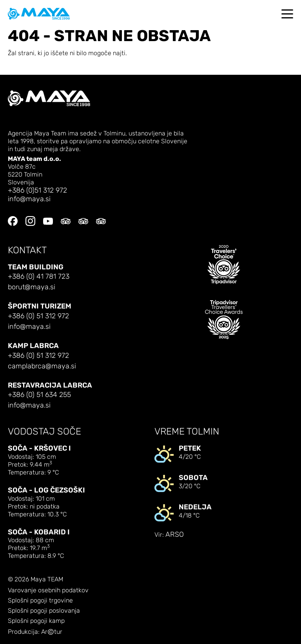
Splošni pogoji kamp (36, 621)
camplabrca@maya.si (42, 366)
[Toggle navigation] (287, 14)
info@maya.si (29, 199)
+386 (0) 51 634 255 (39, 395)
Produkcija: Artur (35, 632)
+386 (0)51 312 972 (37, 190)
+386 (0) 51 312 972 (38, 316)
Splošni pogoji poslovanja (44, 611)
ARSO (175, 535)
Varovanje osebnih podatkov (48, 590)
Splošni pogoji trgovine (40, 601)
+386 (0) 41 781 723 (39, 277)
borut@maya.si (32, 287)
